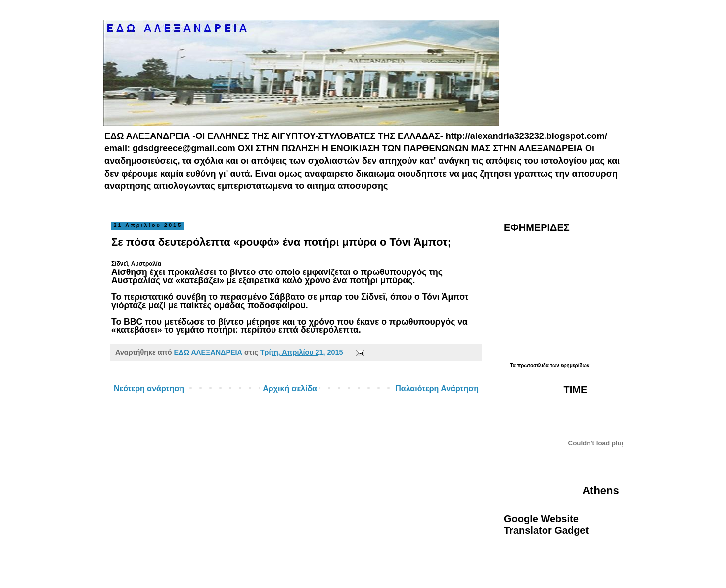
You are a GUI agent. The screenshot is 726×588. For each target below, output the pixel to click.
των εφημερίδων (569, 366)
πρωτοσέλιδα (533, 366)
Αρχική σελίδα (290, 388)
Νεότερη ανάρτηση (149, 388)
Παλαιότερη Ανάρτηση (437, 388)
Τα (513, 366)
